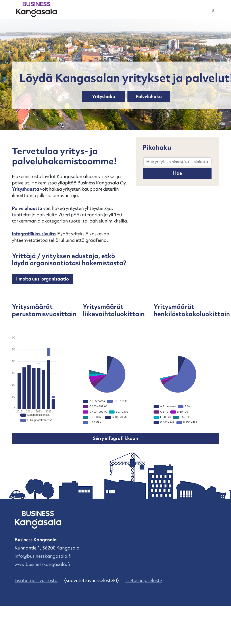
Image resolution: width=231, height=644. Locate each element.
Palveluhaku (149, 97)
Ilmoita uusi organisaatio (42, 279)
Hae (177, 173)
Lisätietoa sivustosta (36, 580)
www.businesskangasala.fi (42, 564)
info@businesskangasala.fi (43, 556)
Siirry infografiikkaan (115, 438)
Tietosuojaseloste (144, 580)
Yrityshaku (104, 97)
